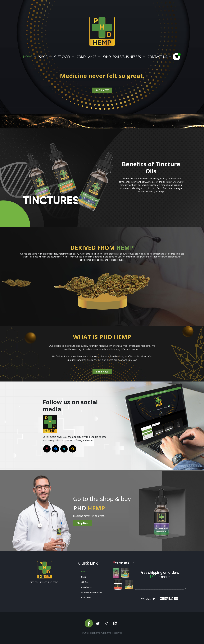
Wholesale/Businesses (122, 57)
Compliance (87, 57)
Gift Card (62, 57)
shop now (102, 90)
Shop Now (102, 372)
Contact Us (157, 57)
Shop (43, 57)
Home (28, 57)
